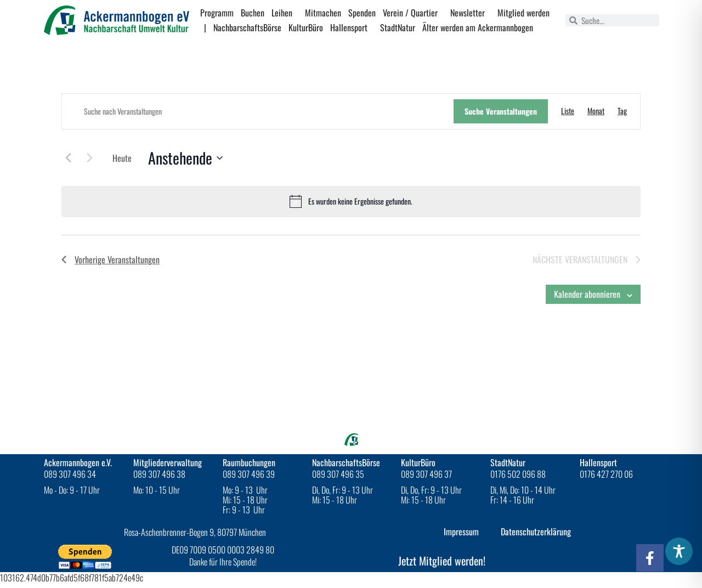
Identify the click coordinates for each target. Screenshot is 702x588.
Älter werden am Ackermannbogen (478, 27)
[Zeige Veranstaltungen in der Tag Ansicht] (622, 111)
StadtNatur (398, 27)
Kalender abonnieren (587, 294)
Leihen (285, 13)
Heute (122, 158)
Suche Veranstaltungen (501, 111)
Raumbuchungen (249, 462)
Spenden (362, 13)
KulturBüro (306, 27)
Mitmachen (323, 13)
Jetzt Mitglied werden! (442, 561)
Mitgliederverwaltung (168, 462)
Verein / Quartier (413, 13)
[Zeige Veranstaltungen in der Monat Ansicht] (596, 111)
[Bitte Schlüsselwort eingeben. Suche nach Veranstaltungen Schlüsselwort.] (258, 112)
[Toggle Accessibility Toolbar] (679, 551)
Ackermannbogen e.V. (78, 462)
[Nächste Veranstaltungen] (89, 157)
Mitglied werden (523, 13)
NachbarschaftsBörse (247, 27)
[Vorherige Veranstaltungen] (68, 157)
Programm (217, 13)
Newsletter (470, 13)
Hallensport (352, 27)
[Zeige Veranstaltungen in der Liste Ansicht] (568, 111)
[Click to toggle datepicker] (185, 158)
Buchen (253, 13)
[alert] (351, 201)
